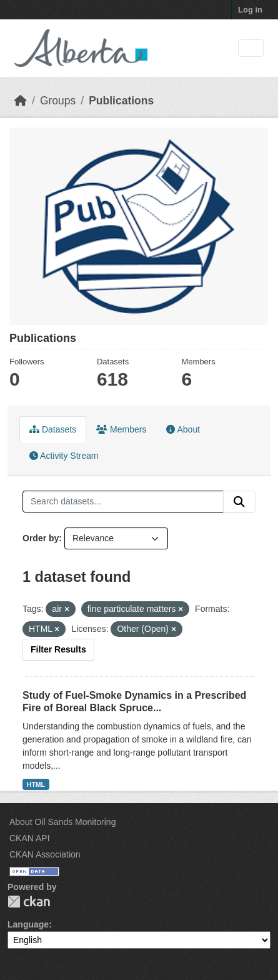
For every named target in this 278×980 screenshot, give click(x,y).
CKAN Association (45, 854)
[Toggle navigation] (251, 48)
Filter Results (58, 649)
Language (28, 924)
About (183, 429)
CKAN (29, 902)
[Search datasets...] (123, 502)
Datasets (53, 429)
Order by (41, 538)
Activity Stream (64, 456)
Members (121, 429)
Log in (250, 10)
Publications (121, 101)
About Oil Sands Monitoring (62, 822)
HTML (36, 784)
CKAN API (30, 838)
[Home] (21, 101)
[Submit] (239, 502)
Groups (58, 101)
